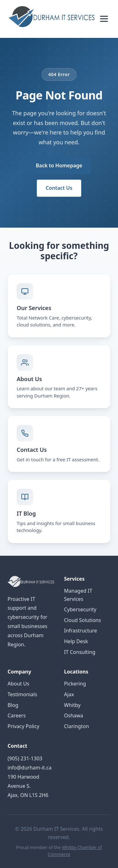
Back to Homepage (59, 165)
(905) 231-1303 (25, 758)
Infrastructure (81, 631)
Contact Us (59, 188)
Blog (13, 705)
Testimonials (22, 694)
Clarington (77, 726)
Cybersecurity (80, 609)
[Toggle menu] (104, 19)
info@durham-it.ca (30, 768)
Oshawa (74, 715)
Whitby (72, 705)
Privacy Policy (23, 726)
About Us (18, 684)
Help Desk (76, 641)
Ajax (69, 694)
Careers (17, 715)
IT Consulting (80, 652)
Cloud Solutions (83, 620)
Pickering (75, 684)
